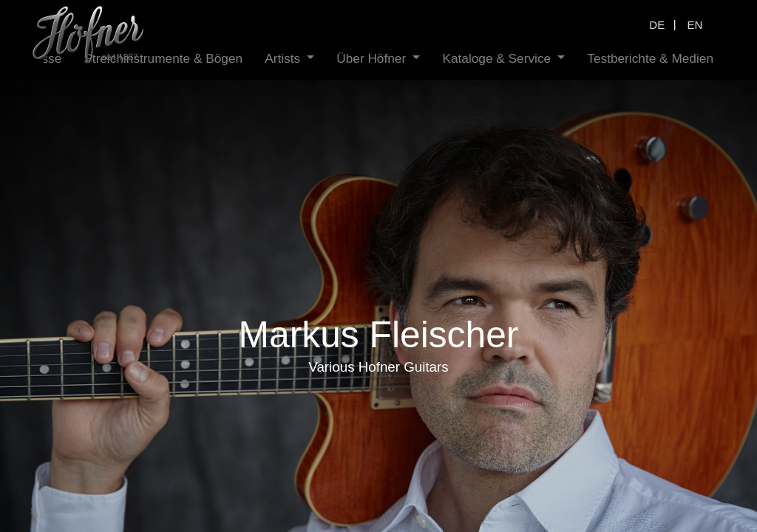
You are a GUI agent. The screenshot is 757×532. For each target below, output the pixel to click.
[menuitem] (137, 59)
